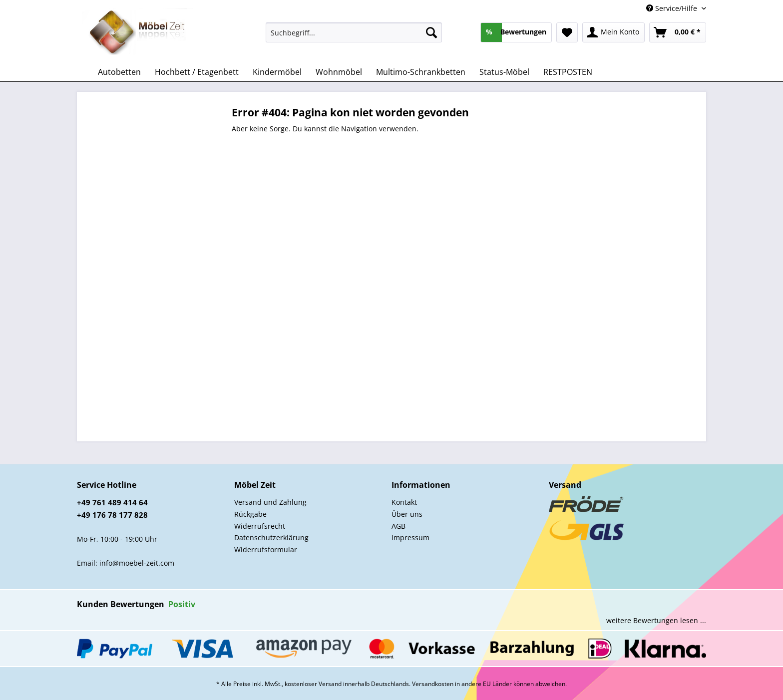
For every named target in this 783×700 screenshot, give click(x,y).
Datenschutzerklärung (271, 537)
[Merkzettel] (567, 32)
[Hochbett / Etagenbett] (197, 72)
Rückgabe (250, 514)
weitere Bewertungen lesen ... (656, 620)
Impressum (410, 537)
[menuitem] (354, 37)
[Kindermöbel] (277, 72)
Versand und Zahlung (270, 502)
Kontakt (404, 502)
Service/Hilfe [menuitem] (673, 8)
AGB (398, 526)
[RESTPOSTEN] (568, 72)
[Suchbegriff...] (354, 32)
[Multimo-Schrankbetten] (421, 72)
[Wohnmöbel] (339, 72)
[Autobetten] (119, 72)
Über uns (407, 514)
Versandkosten (433, 684)
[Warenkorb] (678, 32)
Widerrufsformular (266, 549)
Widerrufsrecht (260, 526)
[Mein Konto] (613, 32)
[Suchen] (431, 32)
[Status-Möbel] (504, 72)
